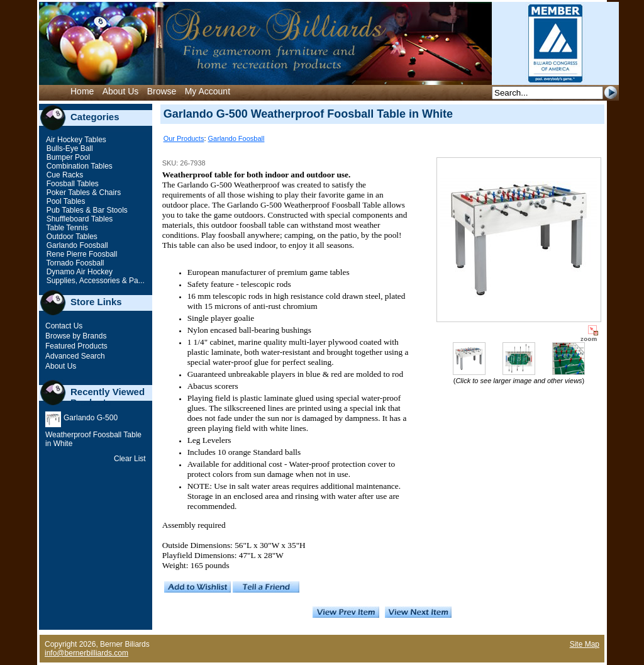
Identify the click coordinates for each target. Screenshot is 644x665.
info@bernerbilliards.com (86, 653)
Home (82, 91)
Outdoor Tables (71, 237)
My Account (208, 91)
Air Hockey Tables (75, 140)
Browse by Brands (76, 336)
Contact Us (64, 326)
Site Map (585, 644)
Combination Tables (78, 166)
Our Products (184, 138)
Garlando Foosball (76, 245)
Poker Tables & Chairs (82, 193)
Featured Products (76, 346)
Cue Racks (64, 175)
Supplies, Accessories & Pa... (94, 281)
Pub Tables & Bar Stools (86, 210)
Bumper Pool (67, 157)
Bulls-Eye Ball (68, 148)
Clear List (130, 459)
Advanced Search (75, 356)
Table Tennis (66, 228)
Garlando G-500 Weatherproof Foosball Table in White (93, 431)
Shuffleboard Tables (78, 219)
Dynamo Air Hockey (78, 272)
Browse (162, 91)
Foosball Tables (71, 184)
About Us (121, 91)
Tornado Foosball (74, 263)
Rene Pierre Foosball (80, 254)
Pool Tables (64, 201)
